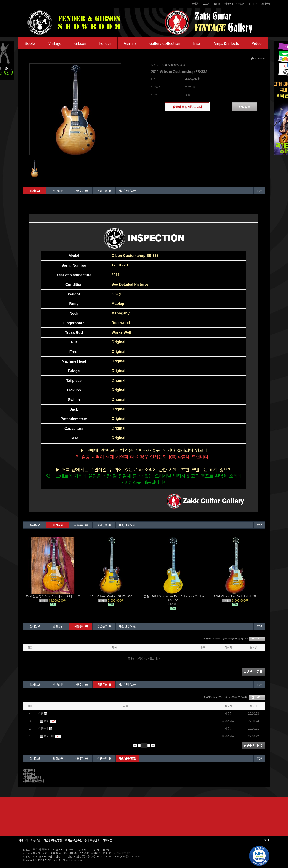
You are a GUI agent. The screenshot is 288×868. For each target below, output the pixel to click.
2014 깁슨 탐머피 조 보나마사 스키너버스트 (53, 596)
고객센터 (266, 3)
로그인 (206, 3)
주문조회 (240, 3)
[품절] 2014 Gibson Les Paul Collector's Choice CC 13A (173, 598)
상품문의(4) (104, 191)
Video (257, 43)
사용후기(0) (81, 191)
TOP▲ (266, 840)
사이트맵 (107, 840)
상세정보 (35, 191)
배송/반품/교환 (127, 191)
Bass (197, 43)
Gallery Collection (165, 43)
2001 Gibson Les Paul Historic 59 (235, 596)
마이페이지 (253, 3)
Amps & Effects (226, 43)
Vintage (55, 43)
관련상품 (58, 191)
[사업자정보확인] (123, 853)
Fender (105, 43)
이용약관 (35, 840)
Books (30, 43)
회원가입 (217, 3)
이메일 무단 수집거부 (76, 840)
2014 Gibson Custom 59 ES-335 (111, 596)
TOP (259, 191)
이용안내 (95, 840)
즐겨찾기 (196, 3)
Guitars (130, 43)
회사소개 (23, 840)
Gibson (80, 43)
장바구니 (229, 3)
